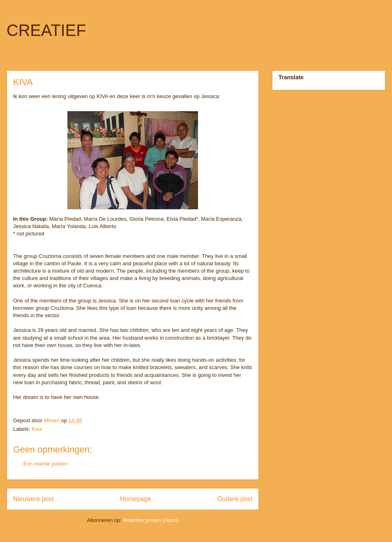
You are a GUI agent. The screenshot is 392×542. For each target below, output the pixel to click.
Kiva (37, 429)
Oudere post (235, 499)
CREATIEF (46, 30)
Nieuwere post (33, 499)
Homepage (136, 499)
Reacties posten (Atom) (151, 520)
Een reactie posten (45, 464)
